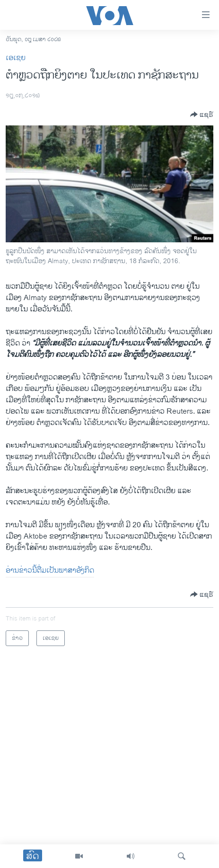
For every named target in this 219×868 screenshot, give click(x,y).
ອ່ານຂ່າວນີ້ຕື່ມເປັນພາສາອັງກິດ (50, 571)
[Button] (202, 115)
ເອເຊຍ (16, 58)
